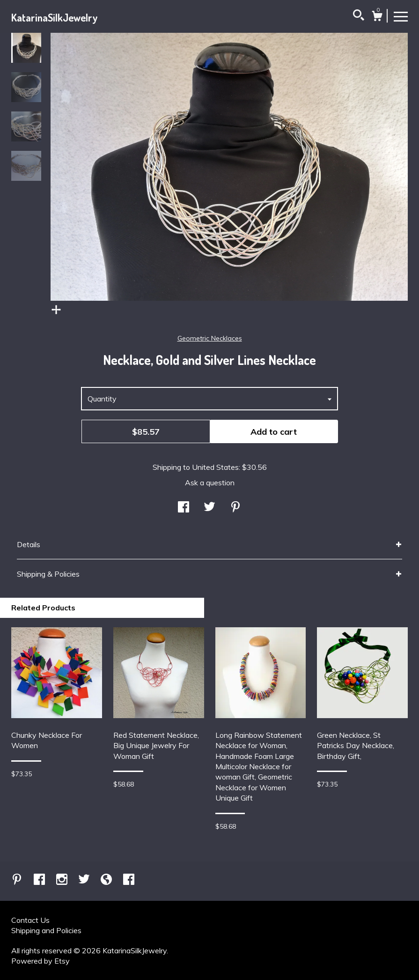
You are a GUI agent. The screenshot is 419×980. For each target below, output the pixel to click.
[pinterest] (18, 880)
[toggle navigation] (401, 16)
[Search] (359, 16)
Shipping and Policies (46, 930)
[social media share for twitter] (209, 508)
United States (215, 467)
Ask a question (210, 483)
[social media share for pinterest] (235, 508)
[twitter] (85, 880)
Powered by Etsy (40, 961)
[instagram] (63, 880)
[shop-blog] (107, 880)
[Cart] (377, 17)
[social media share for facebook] (184, 508)
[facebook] (40, 880)
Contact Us (30, 920)
